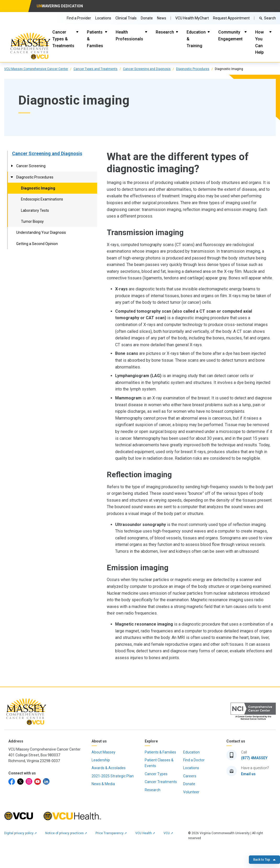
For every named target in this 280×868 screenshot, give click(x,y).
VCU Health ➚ (145, 833)
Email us (248, 774)
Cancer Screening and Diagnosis (147, 69)
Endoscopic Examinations (42, 199)
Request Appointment (231, 18)
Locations (103, 18)
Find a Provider (79, 18)
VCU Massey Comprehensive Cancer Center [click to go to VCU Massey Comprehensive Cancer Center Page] (36, 69)
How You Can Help (259, 42)
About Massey (103, 752)
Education (191, 752)
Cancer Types (156, 774)
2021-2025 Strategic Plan (113, 776)
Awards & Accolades (109, 768)
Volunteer (191, 792)
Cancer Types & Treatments (63, 39)
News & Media (103, 784)
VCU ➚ (168, 833)
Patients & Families (95, 39)
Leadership (101, 760)
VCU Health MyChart (192, 18)
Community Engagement (230, 36)
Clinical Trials (126, 18)
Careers (190, 776)
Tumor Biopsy (32, 221)
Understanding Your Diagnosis (41, 232)
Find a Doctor (194, 760)
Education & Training (196, 39)
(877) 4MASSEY (254, 758)
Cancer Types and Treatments (96, 69)
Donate (147, 18)
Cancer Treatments (161, 782)
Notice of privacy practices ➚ (66, 833)
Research (165, 32)
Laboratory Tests (35, 210)
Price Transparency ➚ (111, 833)
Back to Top (264, 860)
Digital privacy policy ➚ (21, 833)
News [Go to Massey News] (162, 18)
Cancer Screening (31, 166)
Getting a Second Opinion (37, 244)
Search (270, 18)
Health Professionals (129, 36)
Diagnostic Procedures (193, 69)
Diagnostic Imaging (38, 188)
